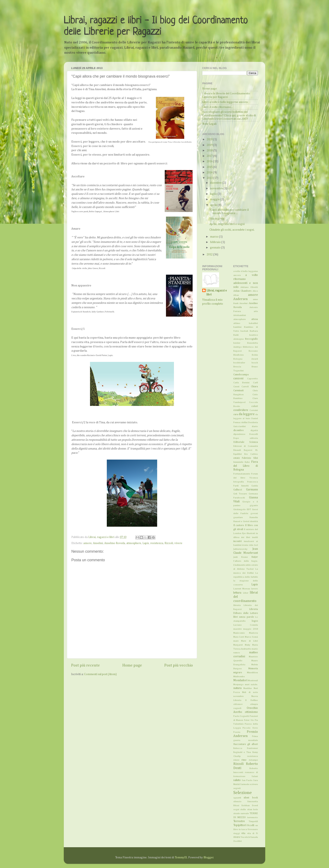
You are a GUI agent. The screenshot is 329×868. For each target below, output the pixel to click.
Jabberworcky (240, 549)
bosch (255, 363)
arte (256, 311)
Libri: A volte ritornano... (217, 107)
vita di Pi (253, 833)
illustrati (251, 533)
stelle (243, 810)
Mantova (253, 633)
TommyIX (181, 858)
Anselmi (98, 543)
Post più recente (86, 665)
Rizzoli (169, 543)
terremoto (253, 817)
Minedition (252, 673)
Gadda (255, 486)
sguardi (237, 798)
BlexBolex (238, 355)
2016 (210, 161)
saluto (237, 780)
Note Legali (209, 124)
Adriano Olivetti (249, 287)
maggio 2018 (251, 629)
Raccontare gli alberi (246, 744)
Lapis (146, 543)
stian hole (253, 810)
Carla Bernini (242, 383)
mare (236, 641)
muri (247, 685)
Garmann (252, 490)
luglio (214, 194)
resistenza (157, 543)
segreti (237, 788)
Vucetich (245, 837)
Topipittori (240, 825)
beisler (237, 343)
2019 (210, 145)
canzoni (238, 378)
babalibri (253, 323)
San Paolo (247, 780)
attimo (237, 323)
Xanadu (254, 837)
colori (255, 406)
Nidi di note (250, 692)
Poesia (237, 732)
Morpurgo (238, 685)
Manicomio (239, 633)
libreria (237, 605)
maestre (238, 629)
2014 (210, 173)
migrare (238, 673)
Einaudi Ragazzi (243, 450)
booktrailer (239, 363)
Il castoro (239, 525)
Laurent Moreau (242, 589)
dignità (254, 430)
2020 (210, 139)
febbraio (216, 242)
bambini (237, 327)
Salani (255, 776)
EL (257, 450)
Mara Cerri (239, 637)
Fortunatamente (242, 474)
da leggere (247, 414)
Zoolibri (238, 841)
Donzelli (254, 434)
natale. (254, 685)
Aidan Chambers (242, 291)
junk (236, 557)
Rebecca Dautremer (246, 748)
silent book (251, 798)
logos (255, 621)
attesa (255, 319)
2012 (210, 255)
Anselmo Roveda (115, 543)
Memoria (253, 669)
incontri (238, 541)
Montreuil (253, 681)
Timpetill (253, 821)
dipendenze (239, 434)
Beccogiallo (251, 339)
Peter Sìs (249, 720)
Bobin (255, 355)
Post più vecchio (179, 665)
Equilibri (238, 454)
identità (254, 521)
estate (237, 458)
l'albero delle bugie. (246, 561)
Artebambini (240, 315)
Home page (132, 665)
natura (237, 688)
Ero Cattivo (251, 454)
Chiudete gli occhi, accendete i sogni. (232, 230)
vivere (178, 543)
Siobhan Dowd (250, 806)
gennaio (216, 248)
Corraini (254, 410)
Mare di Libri (249, 641)
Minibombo (239, 677)
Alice (255, 291)
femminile (238, 462)
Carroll (245, 387)
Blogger (208, 858)
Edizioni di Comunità (246, 446)
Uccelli (251, 825)
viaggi (237, 833)
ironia (245, 545)
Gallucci (238, 490)
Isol (256, 545)
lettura (237, 593)
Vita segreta (217, 219)
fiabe (247, 462)
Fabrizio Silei (250, 458)
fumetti (245, 486)
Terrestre (239, 821)
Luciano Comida (246, 625)
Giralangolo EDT (242, 509)
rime (244, 760)
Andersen (240, 299)
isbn (251, 545)
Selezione (243, 793)
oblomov (238, 704)
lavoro (255, 589)
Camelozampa (241, 375)
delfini (244, 422)
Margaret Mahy (242, 645)
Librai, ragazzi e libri (217, 293)
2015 (210, 167)
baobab (244, 331)
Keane (245, 557)
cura (236, 415)
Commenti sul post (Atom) (100, 674)
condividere (241, 410)
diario (255, 426)
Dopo (236, 438)
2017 (210, 156)
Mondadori (240, 680)
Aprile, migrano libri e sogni (227, 224)
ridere (236, 760)
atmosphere (134, 543)
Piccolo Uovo (250, 728)
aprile (214, 205)
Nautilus (248, 688)
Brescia (237, 367)
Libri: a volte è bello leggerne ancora (225, 102)
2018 (210, 151)
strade (237, 813)
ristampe (253, 760)
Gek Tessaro (240, 494)
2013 (210, 178)
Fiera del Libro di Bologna (246, 466)
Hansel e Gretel (241, 521)
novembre (217, 188)
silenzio (237, 802)
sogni (236, 810)
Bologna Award (246, 359)
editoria (254, 438)
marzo (215, 237)
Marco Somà (251, 637)
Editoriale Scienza (246, 442)
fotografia (239, 482)
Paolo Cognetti (241, 716)
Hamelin (254, 517)
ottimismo (251, 712)
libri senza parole (244, 617)
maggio (215, 199)
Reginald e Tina (242, 752)
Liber (246, 593)
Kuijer (255, 557)
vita (243, 833)
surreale (245, 813)
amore (87, 543)
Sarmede (245, 784)
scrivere (254, 784)
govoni (254, 513)
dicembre (216, 183)
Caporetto (253, 379)
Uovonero (253, 829)
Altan (236, 295)
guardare (238, 517)
